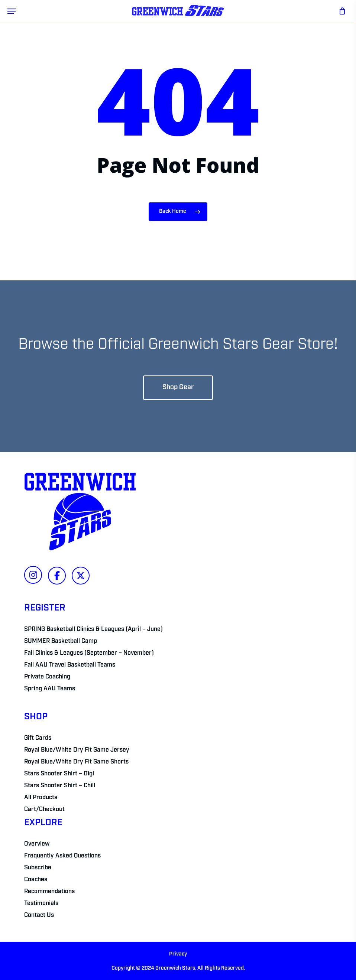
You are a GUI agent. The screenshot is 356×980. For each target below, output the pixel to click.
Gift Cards (38, 738)
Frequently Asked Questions (62, 856)
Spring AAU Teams (50, 689)
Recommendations (49, 892)
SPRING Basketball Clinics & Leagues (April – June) (93, 629)
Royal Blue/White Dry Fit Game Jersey (77, 750)
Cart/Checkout (44, 810)
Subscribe (38, 868)
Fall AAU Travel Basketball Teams (70, 665)
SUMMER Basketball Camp (61, 641)
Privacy (178, 954)
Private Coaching (47, 677)
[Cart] (340, 11)
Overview (37, 844)
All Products (41, 798)
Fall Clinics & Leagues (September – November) (89, 653)
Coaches (36, 880)
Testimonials (41, 904)
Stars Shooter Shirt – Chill (60, 786)
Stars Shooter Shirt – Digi (59, 774)
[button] (12, 11)
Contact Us (39, 915)
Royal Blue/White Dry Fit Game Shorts (76, 762)
